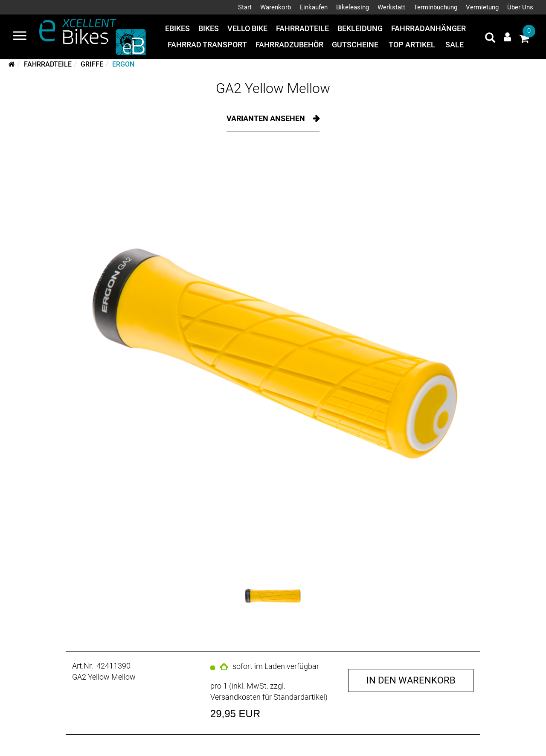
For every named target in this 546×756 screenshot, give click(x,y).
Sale (455, 45)
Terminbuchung (436, 7)
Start (245, 7)
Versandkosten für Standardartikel (268, 697)
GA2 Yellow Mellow (273, 88)
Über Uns (520, 7)
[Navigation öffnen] (20, 37)
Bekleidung (360, 28)
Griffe (92, 64)
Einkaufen (314, 7)
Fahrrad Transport (207, 45)
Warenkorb (276, 7)
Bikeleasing (353, 7)
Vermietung (482, 7)
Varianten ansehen (267, 118)
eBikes (177, 28)
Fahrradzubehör (289, 45)
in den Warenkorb (411, 680)
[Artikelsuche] (490, 39)
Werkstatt (391, 7)
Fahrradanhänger (428, 28)
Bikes (209, 28)
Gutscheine (355, 45)
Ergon (123, 64)
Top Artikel (412, 45)
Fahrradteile (302, 28)
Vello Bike (247, 28)
